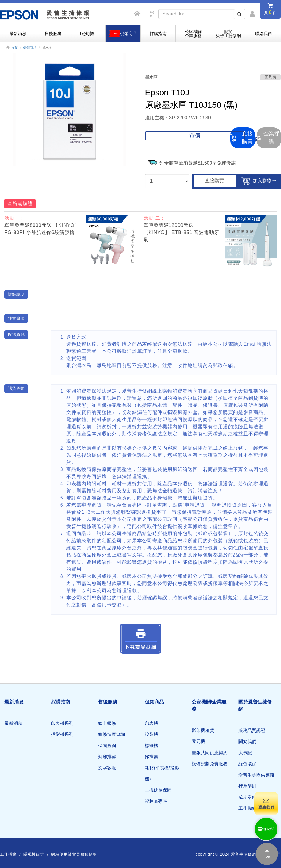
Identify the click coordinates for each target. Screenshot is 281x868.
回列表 (270, 77)
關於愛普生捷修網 (228, 34)
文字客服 (107, 768)
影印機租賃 (203, 730)
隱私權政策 (34, 854)
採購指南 (158, 34)
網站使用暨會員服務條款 (74, 854)
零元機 (198, 741)
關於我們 (247, 741)
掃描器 (152, 756)
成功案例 (247, 797)
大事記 (245, 753)
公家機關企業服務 (193, 34)
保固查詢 (107, 746)
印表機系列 (62, 723)
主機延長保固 (158, 790)
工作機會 (247, 808)
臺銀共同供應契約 (210, 753)
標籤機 (152, 746)
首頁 (14, 48)
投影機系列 (62, 734)
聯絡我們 (263, 34)
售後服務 (53, 34)
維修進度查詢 (112, 734)
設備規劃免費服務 (210, 764)
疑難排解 (107, 756)
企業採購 (268, 138)
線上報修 (107, 723)
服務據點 (88, 34)
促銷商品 (30, 48)
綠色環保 (247, 764)
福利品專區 (156, 801)
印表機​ (152, 723)
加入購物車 (259, 181)
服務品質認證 (252, 730)
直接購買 (214, 181)
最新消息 (18, 34)
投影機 (152, 734)
